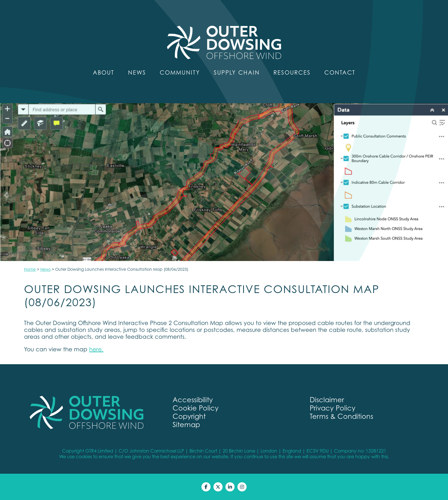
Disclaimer (327, 400)
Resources (292, 73)
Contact (340, 73)
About (104, 73)
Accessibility (193, 400)
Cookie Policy (196, 408)
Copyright (189, 416)
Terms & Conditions (341, 416)
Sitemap (186, 425)
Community (180, 73)
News (137, 73)
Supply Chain (237, 73)
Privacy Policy (333, 408)
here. (96, 349)
